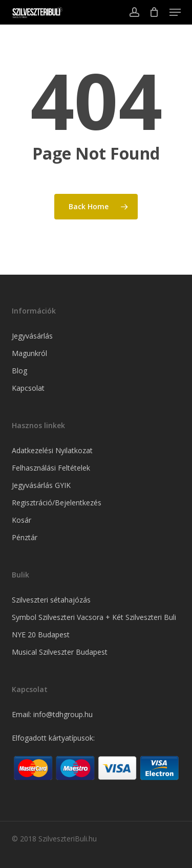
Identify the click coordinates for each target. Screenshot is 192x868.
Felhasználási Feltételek (51, 468)
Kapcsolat (28, 388)
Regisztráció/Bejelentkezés (57, 503)
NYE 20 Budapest (41, 635)
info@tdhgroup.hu (63, 714)
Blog (19, 371)
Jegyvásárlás (32, 336)
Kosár (22, 520)
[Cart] (154, 12)
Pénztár (25, 537)
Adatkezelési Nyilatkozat (52, 450)
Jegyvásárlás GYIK (41, 485)
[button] (175, 12)
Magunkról (29, 353)
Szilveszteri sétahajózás (51, 600)
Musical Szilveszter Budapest (60, 652)
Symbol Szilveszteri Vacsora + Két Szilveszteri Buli (94, 617)
